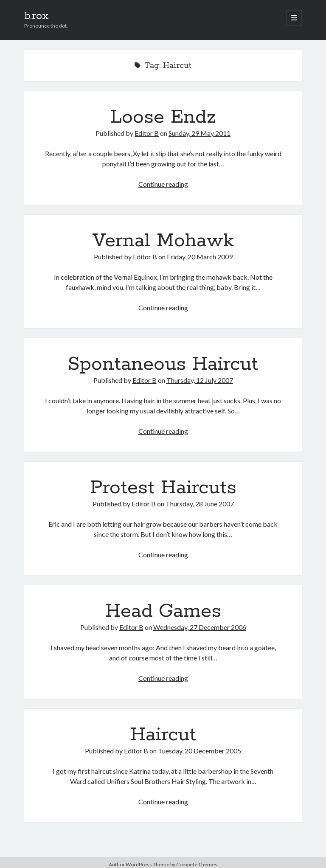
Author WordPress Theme (139, 864)
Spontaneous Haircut (163, 364)
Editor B (147, 133)
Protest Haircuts (163, 488)
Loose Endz (163, 117)
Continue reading (163, 184)
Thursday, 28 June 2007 (200, 504)
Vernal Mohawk (163, 241)
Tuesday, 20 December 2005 (200, 751)
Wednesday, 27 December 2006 (200, 627)
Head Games (163, 611)
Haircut (163, 735)
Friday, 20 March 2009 (200, 257)
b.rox (37, 16)
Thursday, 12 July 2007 (200, 380)
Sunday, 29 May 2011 (200, 133)
